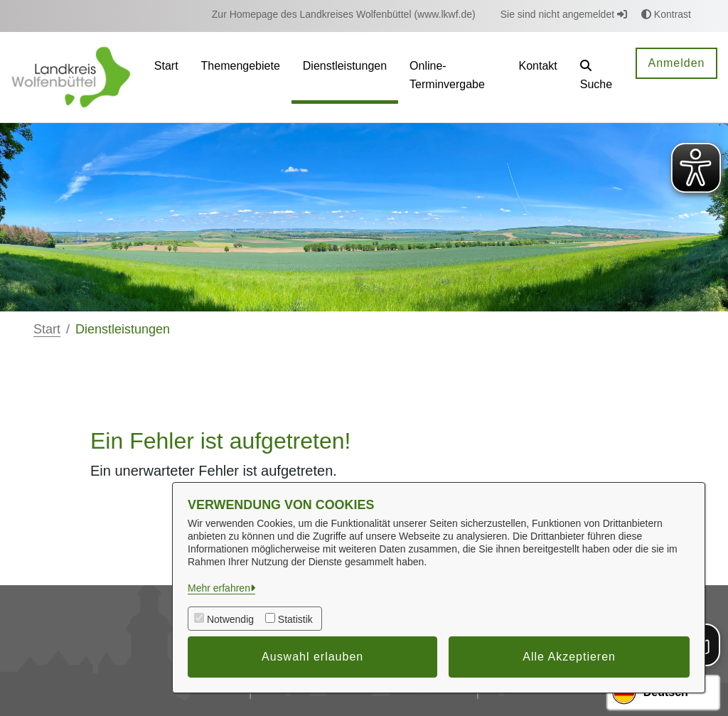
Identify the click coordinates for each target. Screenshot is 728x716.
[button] (597, 77)
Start (47, 329)
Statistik (295, 619)
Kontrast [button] (666, 14)
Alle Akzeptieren (569, 657)
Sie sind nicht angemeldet (564, 14)
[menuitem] (344, 15)
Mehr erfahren (219, 588)
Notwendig (230, 619)
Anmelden (676, 63)
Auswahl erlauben (312, 657)
